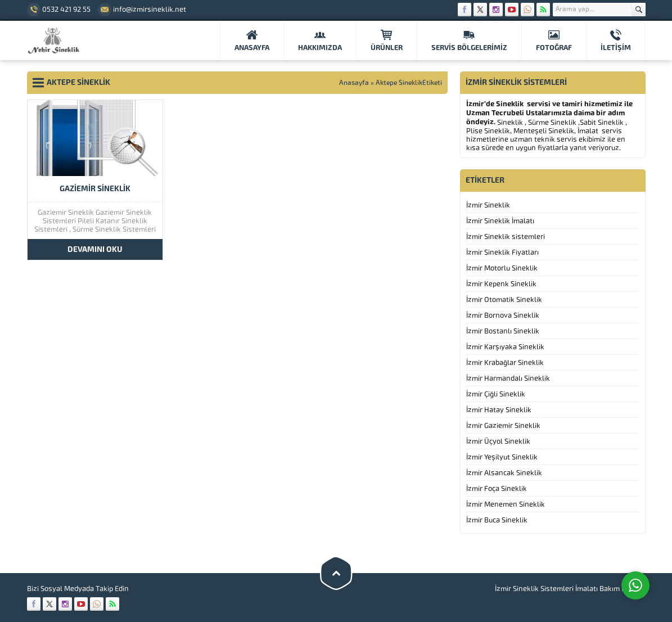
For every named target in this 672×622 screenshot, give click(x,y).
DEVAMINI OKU (95, 249)
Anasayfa (354, 83)
